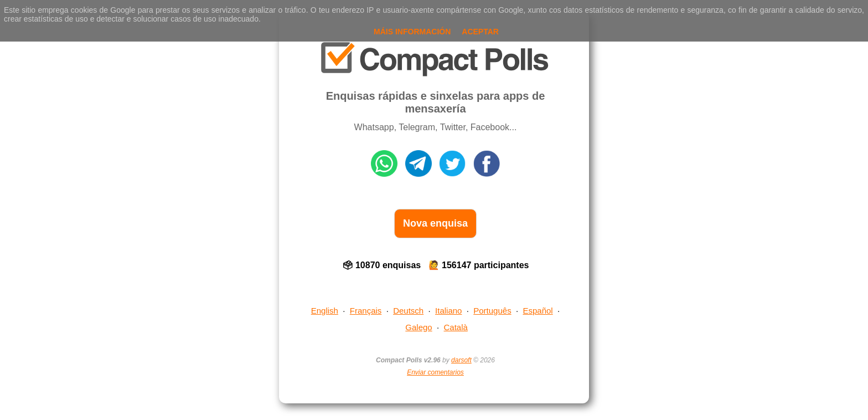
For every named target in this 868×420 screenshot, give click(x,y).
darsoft (461, 360)
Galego (418, 327)
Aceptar (480, 32)
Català (456, 327)
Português (492, 311)
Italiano (448, 311)
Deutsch (408, 311)
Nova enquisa (435, 223)
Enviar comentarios (435, 372)
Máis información (412, 32)
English (325, 311)
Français (366, 311)
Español (538, 311)
